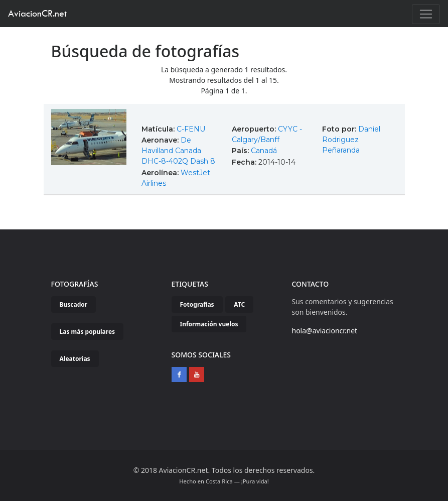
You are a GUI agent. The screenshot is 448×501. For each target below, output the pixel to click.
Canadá (264, 151)
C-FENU (191, 129)
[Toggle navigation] (426, 14)
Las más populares (88, 332)
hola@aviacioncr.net (325, 331)
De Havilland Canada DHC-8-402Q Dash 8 (178, 151)
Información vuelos (209, 324)
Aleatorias (75, 359)
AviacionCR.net (37, 13)
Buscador (74, 304)
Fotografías (197, 304)
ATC (239, 304)
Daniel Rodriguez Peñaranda (351, 140)
